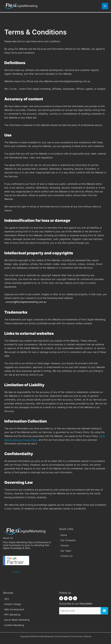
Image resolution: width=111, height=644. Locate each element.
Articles (65, 545)
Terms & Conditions (62, 636)
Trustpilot (16, 572)
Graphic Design (13, 604)
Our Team (66, 551)
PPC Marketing (12, 615)
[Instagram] (66, 598)
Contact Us (67, 556)
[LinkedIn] (70, 598)
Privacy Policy (77, 636)
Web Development (14, 609)
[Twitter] (75, 598)
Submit (104, 611)
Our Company (68, 540)
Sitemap (88, 636)
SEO (7, 599)
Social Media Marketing (17, 620)
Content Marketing (14, 625)
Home (64, 535)
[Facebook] (61, 598)
